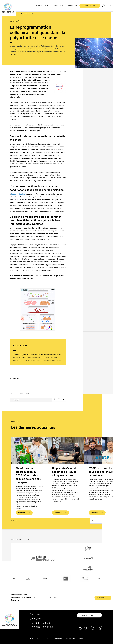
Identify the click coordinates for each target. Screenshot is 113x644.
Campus (39, 6)
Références (38, 378)
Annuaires (58, 638)
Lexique (81, 638)
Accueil (18, 14)
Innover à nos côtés (90, 6)
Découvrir (24, 513)
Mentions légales (36, 638)
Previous (93, 521)
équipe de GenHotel (18, 194)
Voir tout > (15, 521)
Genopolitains (59, 6)
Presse (49, 638)
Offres (48, 6)
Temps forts (73, 6)
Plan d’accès (70, 638)
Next (99, 521)
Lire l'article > (15, 55)
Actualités (31, 14)
